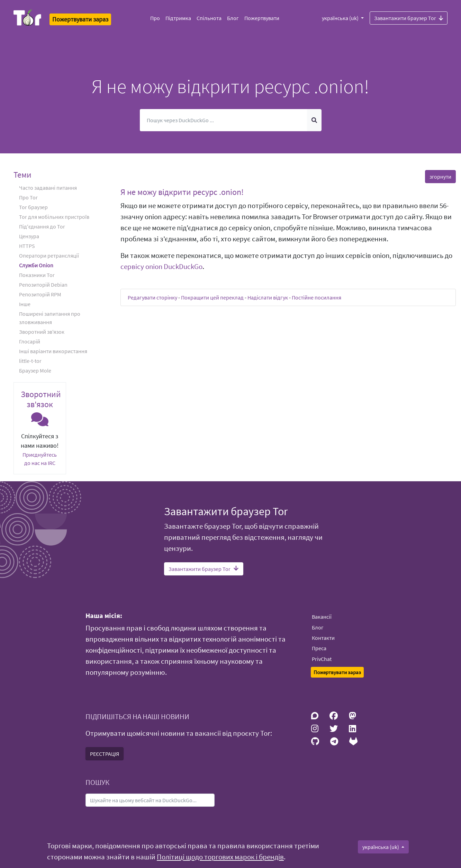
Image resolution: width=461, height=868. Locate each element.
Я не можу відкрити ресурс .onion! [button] (182, 192)
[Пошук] (224, 120)
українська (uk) (341, 18)
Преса (319, 648)
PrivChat (322, 659)
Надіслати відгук (268, 297)
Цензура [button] (29, 236)
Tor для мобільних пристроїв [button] (54, 217)
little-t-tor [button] (30, 361)
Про (155, 18)
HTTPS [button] (27, 246)
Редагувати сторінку (152, 297)
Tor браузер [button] (33, 207)
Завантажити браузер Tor (409, 18)
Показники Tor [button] (37, 275)
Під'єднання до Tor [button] (42, 226)
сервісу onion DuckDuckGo (161, 267)
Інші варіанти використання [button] (53, 351)
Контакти (323, 638)
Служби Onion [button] (36, 265)
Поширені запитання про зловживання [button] (50, 318)
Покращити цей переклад (212, 297)
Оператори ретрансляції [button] (49, 256)
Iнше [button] (25, 304)
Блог (233, 18)
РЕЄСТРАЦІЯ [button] (105, 754)
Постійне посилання (317, 297)
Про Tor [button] (28, 197)
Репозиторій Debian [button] (43, 285)
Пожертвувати (262, 18)
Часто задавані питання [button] (48, 188)
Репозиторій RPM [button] (40, 294)
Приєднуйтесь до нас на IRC (40, 459)
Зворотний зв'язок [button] (42, 332)
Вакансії (322, 617)
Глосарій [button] (30, 341)
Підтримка (178, 18)
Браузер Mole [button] (35, 370)
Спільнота (209, 18)
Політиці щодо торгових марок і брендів (220, 857)
